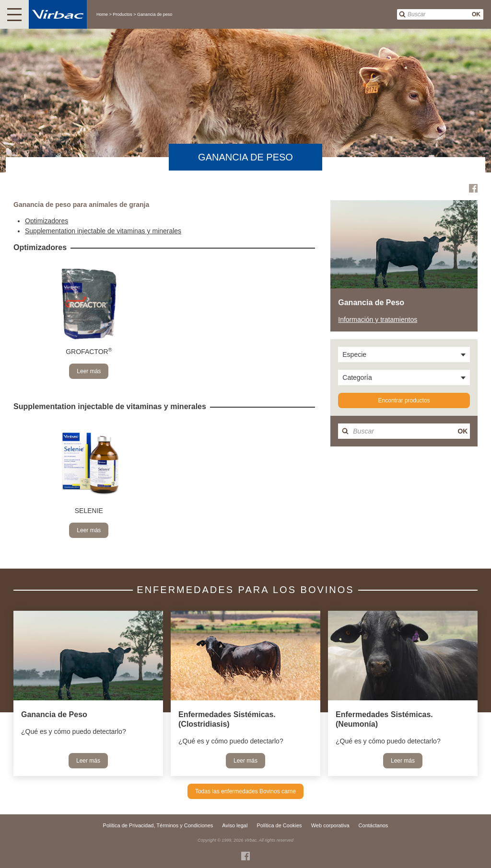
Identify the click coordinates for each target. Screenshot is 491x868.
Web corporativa (330, 825)
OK (476, 14)
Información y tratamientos (378, 320)
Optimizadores (47, 221)
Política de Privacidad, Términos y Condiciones (158, 825)
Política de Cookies (279, 825)
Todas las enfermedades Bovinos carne (245, 791)
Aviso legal (235, 825)
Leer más (89, 371)
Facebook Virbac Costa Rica (473, 188)
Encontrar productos (404, 400)
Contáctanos (374, 825)
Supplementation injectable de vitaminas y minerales (103, 231)
